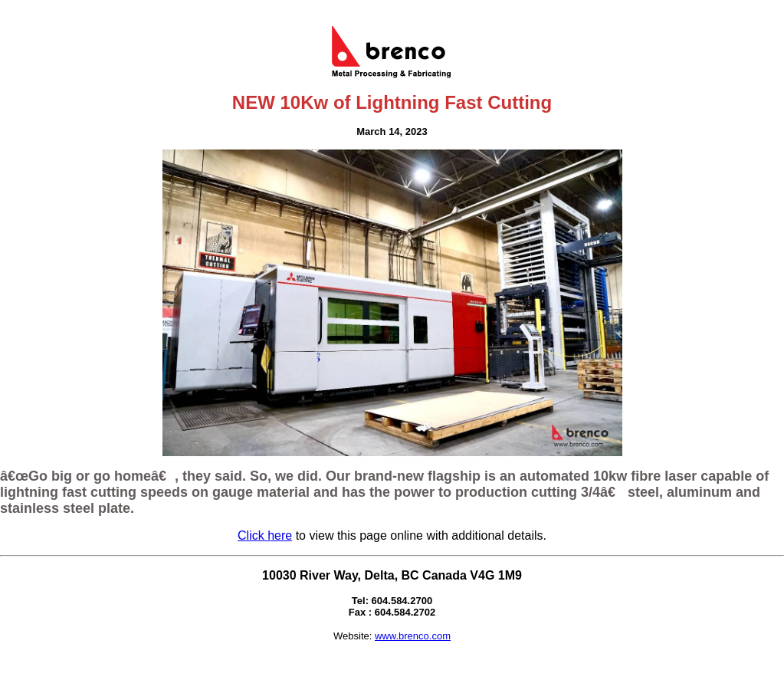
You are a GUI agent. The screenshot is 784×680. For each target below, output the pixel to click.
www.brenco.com (413, 636)
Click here (265, 535)
